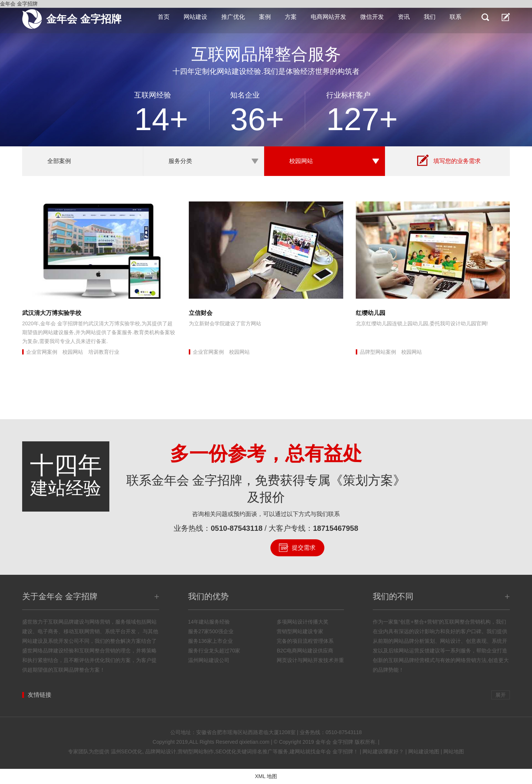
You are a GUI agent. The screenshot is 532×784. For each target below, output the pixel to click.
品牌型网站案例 (378, 352)
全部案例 (59, 161)
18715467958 (335, 528)
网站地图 (454, 751)
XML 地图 (266, 776)
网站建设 (195, 17)
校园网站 (301, 161)
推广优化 (233, 17)
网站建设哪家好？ (383, 751)
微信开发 (372, 17)
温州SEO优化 (127, 751)
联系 (456, 17)
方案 (291, 17)
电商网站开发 (328, 17)
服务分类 (180, 161)
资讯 (404, 17)
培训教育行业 (104, 352)
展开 (501, 695)
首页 (164, 17)
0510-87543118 (236, 528)
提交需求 (304, 548)
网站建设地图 (424, 751)
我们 (430, 17)
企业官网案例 (42, 352)
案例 (265, 17)
